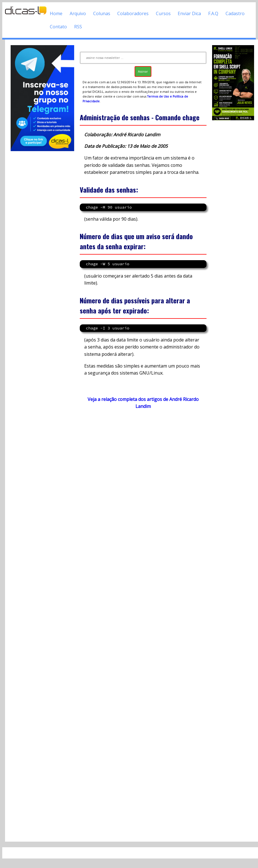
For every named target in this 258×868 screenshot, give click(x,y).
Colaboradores (133, 13)
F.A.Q (213, 13)
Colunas (102, 13)
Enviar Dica (189, 13)
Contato (58, 27)
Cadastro (235, 13)
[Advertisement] (141, 625)
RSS (78, 27)
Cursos (163, 13)
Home (56, 13)
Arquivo (78, 13)
